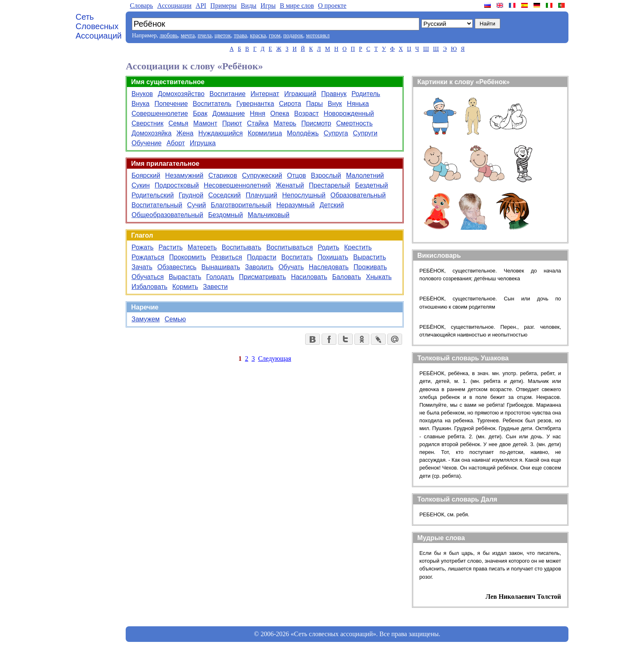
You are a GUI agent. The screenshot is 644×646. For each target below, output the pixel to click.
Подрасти (261, 257)
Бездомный (226, 215)
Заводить (259, 267)
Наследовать (329, 267)
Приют (232, 123)
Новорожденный (349, 113)
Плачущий (261, 195)
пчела (205, 36)
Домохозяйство (181, 94)
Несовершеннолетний (237, 185)
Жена (185, 133)
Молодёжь (303, 133)
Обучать (291, 267)
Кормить (185, 287)
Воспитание (228, 94)
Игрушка (203, 143)
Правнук (334, 94)
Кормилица (265, 133)
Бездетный (371, 185)
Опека (280, 113)
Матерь (285, 123)
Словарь (141, 6)
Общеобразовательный (167, 215)
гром (274, 36)
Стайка (258, 123)
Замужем (146, 319)
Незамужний (184, 175)
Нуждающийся (221, 133)
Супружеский (262, 175)
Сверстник (147, 123)
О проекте (332, 6)
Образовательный (358, 195)
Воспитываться (289, 247)
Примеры (223, 6)
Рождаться (148, 257)
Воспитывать (242, 247)
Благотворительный (241, 205)
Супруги (365, 133)
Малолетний (365, 175)
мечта (188, 36)
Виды (248, 6)
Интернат (265, 94)
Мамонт (205, 123)
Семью (175, 319)
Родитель (366, 94)
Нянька (358, 104)
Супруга (336, 133)
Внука (140, 104)
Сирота (290, 104)
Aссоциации (175, 6)
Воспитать (297, 257)
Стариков (223, 175)
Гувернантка (255, 104)
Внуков (142, 94)
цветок (223, 36)
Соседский (224, 195)
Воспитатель (212, 104)
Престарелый (329, 185)
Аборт (176, 143)
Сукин (140, 185)
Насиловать (309, 277)
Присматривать (263, 277)
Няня (258, 113)
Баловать (347, 277)
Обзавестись (177, 267)
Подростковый (177, 185)
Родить (329, 247)
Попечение (171, 104)
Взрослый (326, 175)
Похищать (333, 257)
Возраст (306, 113)
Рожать (143, 247)
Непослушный (304, 195)
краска (258, 36)
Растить (171, 247)
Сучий (197, 205)
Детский (332, 205)
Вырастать (185, 277)
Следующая (274, 359)
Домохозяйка (151, 133)
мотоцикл (318, 36)
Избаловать (149, 287)
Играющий (300, 94)
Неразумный (296, 205)
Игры (268, 6)
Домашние (229, 113)
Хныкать (379, 277)
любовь (169, 36)
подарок (293, 36)
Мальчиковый (268, 215)
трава (240, 36)
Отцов (297, 175)
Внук (335, 104)
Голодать (220, 277)
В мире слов (297, 6)
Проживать (370, 267)
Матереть (202, 247)
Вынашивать (221, 267)
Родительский (153, 195)
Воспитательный (157, 205)
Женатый (290, 185)
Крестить (358, 247)
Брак (200, 113)
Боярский (146, 175)
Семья (178, 123)
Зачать (142, 267)
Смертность (355, 123)
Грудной (191, 195)
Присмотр (316, 123)
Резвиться (227, 257)
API (201, 6)
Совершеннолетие (160, 113)
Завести (215, 287)
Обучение (146, 143)
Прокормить (188, 257)
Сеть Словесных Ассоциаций (99, 26)
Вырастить (370, 257)
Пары (314, 104)
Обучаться (147, 277)
